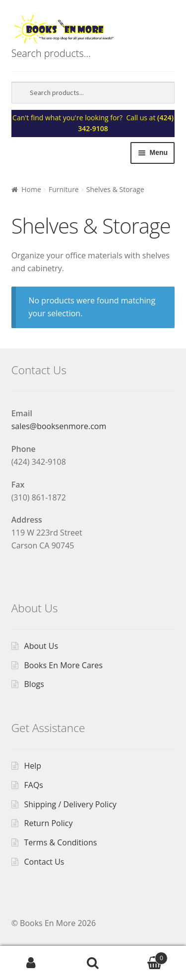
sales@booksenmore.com (59, 426)
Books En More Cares (63, 665)
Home (31, 189)
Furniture (64, 189)
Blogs (34, 684)
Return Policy (49, 823)
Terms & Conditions (61, 842)
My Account (31, 963)
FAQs (34, 785)
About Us (41, 646)
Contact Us (44, 862)
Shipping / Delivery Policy (70, 804)
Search (93, 963)
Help (33, 766)
